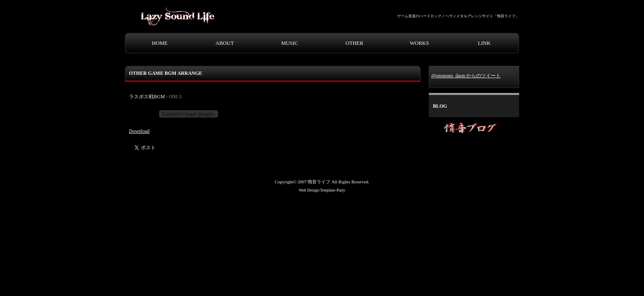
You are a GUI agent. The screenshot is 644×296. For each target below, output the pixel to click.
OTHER (354, 43)
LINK (484, 43)
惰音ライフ (319, 182)
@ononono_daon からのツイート (466, 76)
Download (139, 131)
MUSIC (289, 43)
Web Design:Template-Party (322, 190)
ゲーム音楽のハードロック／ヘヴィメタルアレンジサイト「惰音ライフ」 (458, 16)
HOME (160, 43)
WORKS (420, 43)
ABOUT (225, 43)
